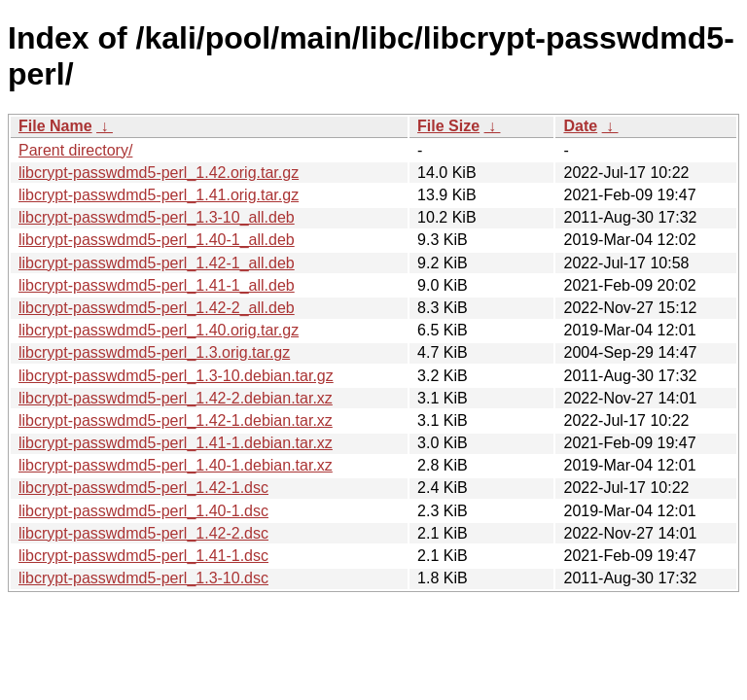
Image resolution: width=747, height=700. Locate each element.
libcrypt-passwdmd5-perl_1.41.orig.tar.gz (159, 195)
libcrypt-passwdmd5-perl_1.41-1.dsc (143, 556)
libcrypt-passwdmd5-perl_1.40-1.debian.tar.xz (176, 465)
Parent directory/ (75, 150)
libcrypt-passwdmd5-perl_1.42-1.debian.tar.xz (176, 420)
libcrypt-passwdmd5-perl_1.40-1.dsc (143, 511)
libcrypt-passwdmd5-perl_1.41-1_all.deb (157, 285)
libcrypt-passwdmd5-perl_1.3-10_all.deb (157, 217)
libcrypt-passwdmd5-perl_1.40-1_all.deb (157, 240)
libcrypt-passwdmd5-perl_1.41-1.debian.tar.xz (176, 443)
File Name (55, 126)
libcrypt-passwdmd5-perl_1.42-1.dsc (143, 488)
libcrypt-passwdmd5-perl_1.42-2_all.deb (157, 308)
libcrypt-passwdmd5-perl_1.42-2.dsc (143, 533)
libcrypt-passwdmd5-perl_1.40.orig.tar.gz (159, 330)
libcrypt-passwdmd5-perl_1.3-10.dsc (143, 578)
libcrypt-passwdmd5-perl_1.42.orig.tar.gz (159, 173)
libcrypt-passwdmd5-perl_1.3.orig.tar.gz (154, 352)
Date (580, 126)
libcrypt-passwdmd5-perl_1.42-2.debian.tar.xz (176, 398)
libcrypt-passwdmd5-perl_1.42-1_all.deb (157, 263)
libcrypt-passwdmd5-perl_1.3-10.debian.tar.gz (176, 376)
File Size (448, 126)
